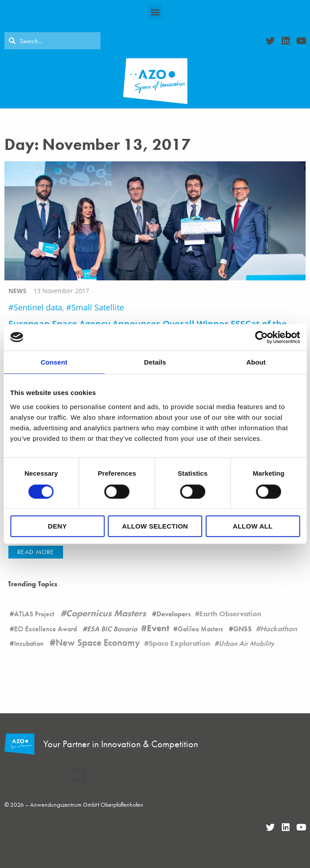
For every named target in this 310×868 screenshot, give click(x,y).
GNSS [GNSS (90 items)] (243, 629)
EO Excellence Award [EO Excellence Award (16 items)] (45, 629)
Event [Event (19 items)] (158, 628)
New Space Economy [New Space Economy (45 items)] (98, 643)
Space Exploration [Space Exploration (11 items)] (179, 643)
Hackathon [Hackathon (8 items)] (279, 629)
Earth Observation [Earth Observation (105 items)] (230, 614)
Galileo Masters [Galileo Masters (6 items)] (200, 629)
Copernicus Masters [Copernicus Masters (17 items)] (106, 613)
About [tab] (256, 362)
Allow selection (155, 526)
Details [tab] (155, 362)
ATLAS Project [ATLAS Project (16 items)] (34, 614)
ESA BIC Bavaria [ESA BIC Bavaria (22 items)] (112, 629)
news (17, 291)
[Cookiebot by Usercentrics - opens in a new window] (261, 337)
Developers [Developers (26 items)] (174, 614)
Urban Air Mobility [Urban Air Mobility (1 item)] (247, 643)
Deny (58, 526)
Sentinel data (38, 307)
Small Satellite (98, 307)
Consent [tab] (54, 362)
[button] (155, 12)
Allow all (253, 526)
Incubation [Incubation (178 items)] (29, 643)
